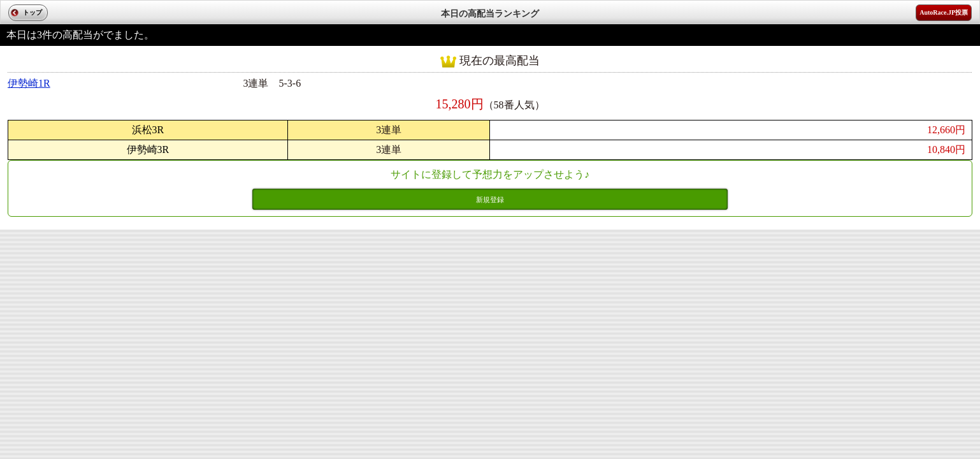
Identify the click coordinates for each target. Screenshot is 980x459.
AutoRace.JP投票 (944, 12)
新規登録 (490, 200)
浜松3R (148, 130)
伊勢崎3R (148, 149)
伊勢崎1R (29, 83)
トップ (32, 12)
